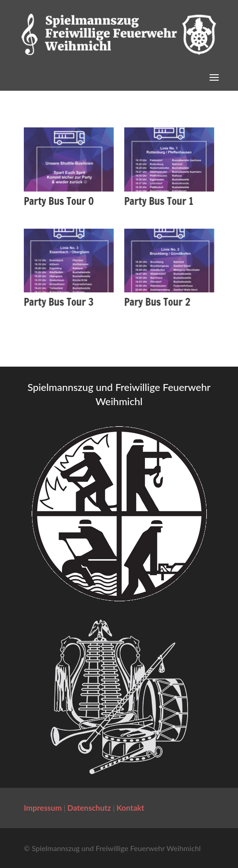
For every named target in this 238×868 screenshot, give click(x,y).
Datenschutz (89, 808)
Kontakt (130, 808)
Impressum (43, 808)
